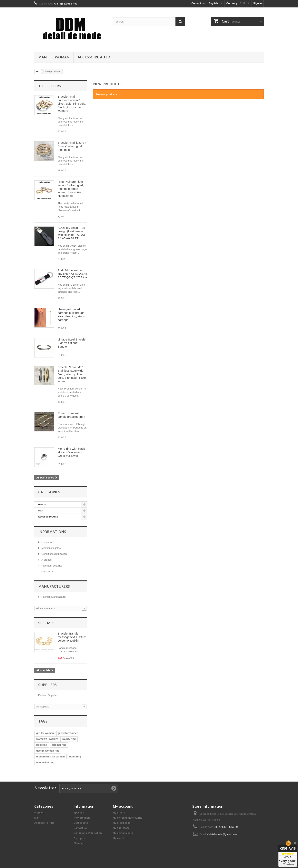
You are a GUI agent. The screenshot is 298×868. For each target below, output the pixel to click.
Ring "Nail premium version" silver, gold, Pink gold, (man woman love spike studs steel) (71, 189)
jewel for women (68, 733)
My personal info (123, 833)
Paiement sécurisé (52, 566)
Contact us (198, 3)
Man (43, 57)
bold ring (42, 745)
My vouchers (120, 838)
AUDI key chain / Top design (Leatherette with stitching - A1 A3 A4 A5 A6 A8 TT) (71, 233)
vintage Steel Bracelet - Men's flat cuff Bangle (72, 343)
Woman (62, 57)
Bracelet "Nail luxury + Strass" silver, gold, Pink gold (72, 146)
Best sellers (81, 823)
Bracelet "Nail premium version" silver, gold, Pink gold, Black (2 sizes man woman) (72, 104)
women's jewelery (47, 739)
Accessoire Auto (94, 57)
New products (82, 818)
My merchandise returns (127, 818)
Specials (46, 623)
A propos (46, 560)
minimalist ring (45, 762)
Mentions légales (51, 548)
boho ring (75, 757)
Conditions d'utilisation (54, 554)
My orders (119, 813)
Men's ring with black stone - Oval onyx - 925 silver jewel (71, 452)
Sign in (258, 3)
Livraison (46, 542)
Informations (52, 532)
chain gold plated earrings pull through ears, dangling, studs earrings (71, 315)
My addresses (121, 828)
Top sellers (50, 86)
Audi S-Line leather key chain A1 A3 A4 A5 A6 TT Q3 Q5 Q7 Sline (72, 274)
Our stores (47, 572)
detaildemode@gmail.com (222, 834)
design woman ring (48, 751)
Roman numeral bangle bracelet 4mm (71, 415)
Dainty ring (69, 739)
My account (123, 806)
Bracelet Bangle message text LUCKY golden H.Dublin (72, 637)
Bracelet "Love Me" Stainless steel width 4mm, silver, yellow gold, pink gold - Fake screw (72, 374)
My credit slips (122, 823)
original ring (59, 745)
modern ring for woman (50, 757)
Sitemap (79, 843)
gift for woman (45, 733)
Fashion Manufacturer (54, 597)
